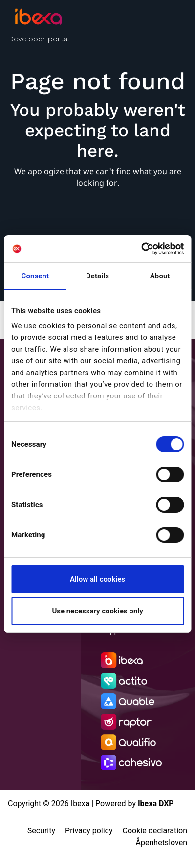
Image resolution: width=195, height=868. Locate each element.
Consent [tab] (35, 276)
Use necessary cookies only (97, 611)
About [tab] (160, 276)
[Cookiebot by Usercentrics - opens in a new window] (141, 249)
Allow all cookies (97, 579)
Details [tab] (97, 276)
